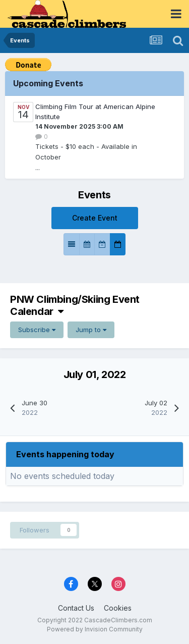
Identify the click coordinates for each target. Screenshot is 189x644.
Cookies (118, 608)
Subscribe (37, 330)
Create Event (95, 218)
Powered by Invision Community (95, 629)
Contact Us (76, 608)
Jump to (91, 330)
